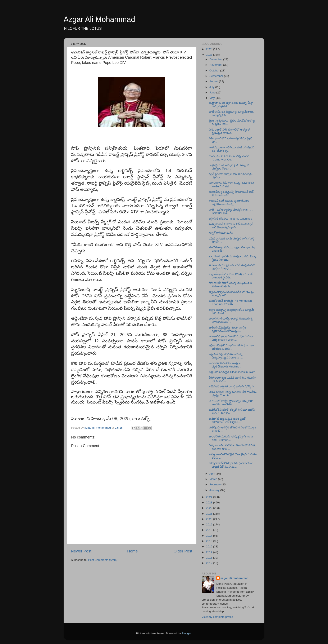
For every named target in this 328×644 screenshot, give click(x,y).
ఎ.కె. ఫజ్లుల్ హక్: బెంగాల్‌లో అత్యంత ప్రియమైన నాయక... (229, 131)
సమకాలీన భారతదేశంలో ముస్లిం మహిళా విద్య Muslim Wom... (231, 338)
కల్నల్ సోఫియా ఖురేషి (221, 233)
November (216, 65)
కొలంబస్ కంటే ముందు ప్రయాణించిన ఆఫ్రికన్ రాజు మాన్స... (229, 202)
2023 (210, 502)
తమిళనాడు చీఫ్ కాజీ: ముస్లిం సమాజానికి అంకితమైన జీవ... (231, 185)
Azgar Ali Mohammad (99, 19)
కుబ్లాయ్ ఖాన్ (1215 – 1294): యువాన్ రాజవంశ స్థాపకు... (231, 276)
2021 (210, 514)
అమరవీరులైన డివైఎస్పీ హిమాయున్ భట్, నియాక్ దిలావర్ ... (231, 193)
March (214, 479)
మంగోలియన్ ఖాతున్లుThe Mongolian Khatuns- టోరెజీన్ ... (230, 302)
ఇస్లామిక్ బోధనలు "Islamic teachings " (231, 219)
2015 (210, 546)
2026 (210, 49)
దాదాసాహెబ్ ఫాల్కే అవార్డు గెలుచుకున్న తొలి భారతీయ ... (231, 320)
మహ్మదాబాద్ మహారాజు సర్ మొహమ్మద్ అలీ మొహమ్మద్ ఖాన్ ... (231, 226)
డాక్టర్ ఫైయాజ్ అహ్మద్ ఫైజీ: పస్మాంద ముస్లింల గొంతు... (229, 167)
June (213, 92)
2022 (210, 508)
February (215, 484)
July (212, 87)
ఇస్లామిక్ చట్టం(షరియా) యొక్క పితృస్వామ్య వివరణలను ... (226, 356)
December (216, 59)
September (217, 76)
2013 (210, 558)
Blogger (186, 633)
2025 (210, 55)
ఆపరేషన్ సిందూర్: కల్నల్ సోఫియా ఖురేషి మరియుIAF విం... (232, 411)
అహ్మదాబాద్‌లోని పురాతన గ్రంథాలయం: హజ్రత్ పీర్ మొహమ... (231, 465)
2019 (210, 524)
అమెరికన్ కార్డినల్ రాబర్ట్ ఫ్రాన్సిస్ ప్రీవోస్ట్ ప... (233, 386)
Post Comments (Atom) (103, 560)
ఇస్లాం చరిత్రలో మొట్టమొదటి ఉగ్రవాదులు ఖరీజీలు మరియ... (231, 347)
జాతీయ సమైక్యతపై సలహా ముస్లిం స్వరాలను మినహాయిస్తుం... (227, 329)
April (213, 474)
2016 (210, 541)
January (215, 490)
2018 (210, 530)
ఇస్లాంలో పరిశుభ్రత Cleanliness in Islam (232, 372)
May (212, 98)
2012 (210, 563)
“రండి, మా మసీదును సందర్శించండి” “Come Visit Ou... (229, 158)
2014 (210, 552)
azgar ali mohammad (234, 578)
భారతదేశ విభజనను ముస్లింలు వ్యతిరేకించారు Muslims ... (226, 365)
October (215, 70)
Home (132, 551)
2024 (210, 497)
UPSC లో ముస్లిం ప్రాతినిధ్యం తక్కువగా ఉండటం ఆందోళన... (231, 403)
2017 (210, 536)
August (214, 81)
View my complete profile (217, 617)
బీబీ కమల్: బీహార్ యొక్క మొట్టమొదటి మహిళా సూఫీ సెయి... (230, 285)
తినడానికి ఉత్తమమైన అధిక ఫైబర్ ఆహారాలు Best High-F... (227, 420)
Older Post (183, 551)
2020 (210, 519)
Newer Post (81, 551)
